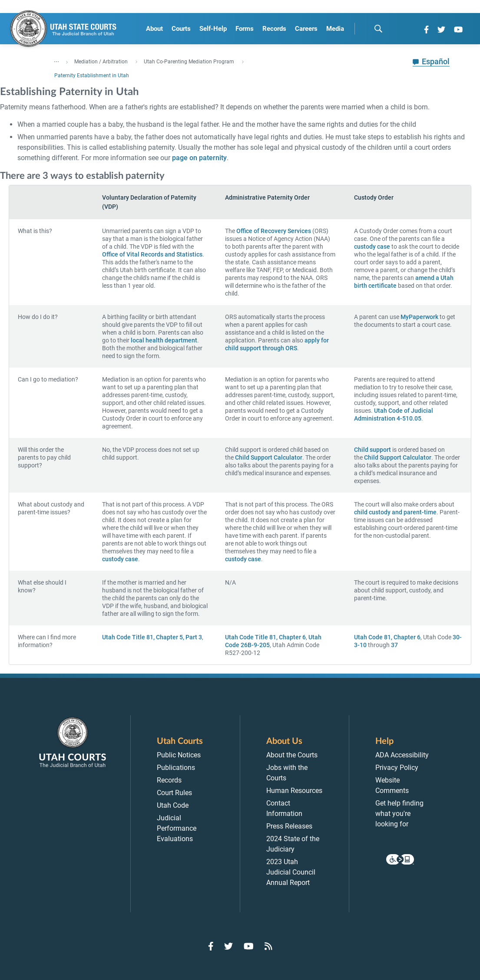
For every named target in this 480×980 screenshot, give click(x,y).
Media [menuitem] (335, 29)
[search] (378, 29)
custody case (372, 247)
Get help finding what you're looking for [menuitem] (399, 814)
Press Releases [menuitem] (289, 826)
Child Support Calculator (269, 457)
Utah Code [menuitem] (173, 805)
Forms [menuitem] (245, 29)
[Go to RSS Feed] (268, 946)
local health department (164, 340)
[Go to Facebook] (426, 30)
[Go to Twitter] (441, 30)
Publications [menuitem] (176, 768)
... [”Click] (56, 60)
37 (394, 645)
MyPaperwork (419, 317)
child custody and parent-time (395, 512)
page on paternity (199, 158)
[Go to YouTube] (458, 30)
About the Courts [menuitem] (292, 755)
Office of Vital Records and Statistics (152, 254)
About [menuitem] (154, 29)
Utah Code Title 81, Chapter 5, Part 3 (152, 637)
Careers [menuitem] (306, 29)
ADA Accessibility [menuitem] (402, 755)
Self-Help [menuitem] (213, 29)
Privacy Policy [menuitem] (397, 768)
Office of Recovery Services (274, 231)
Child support (372, 450)
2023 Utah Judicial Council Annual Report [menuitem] (291, 872)
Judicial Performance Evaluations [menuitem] (177, 828)
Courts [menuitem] (181, 29)
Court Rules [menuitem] (174, 793)
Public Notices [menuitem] (179, 755)
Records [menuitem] (274, 29)
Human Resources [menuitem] (294, 791)
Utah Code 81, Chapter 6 (387, 637)
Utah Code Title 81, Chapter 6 (265, 637)
